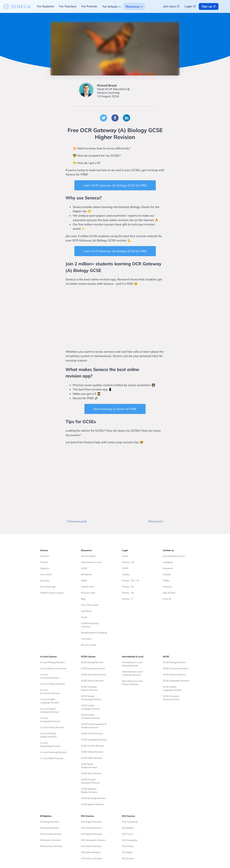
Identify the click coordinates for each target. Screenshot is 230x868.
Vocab (84, 617)
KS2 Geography (130, 840)
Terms (125, 556)
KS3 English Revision (91, 822)
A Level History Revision (52, 727)
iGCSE (84, 568)
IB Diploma (87, 574)
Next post (156, 521)
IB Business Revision (50, 840)
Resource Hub (88, 593)
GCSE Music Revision (91, 773)
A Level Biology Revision (52, 662)
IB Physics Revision (50, 828)
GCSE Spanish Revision (93, 804)
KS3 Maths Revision (91, 852)
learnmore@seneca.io (174, 556)
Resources (133, 6)
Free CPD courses (90, 605)
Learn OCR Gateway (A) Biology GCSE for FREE (115, 185)
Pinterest (167, 587)
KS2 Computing (130, 822)
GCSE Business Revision (93, 668)
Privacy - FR (128, 593)
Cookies (126, 574)
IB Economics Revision (51, 846)
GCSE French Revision (92, 733)
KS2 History (128, 846)
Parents (44, 562)
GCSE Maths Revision (92, 758)
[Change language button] (225, 6)
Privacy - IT (127, 599)
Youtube (167, 574)
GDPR (125, 568)
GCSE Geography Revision (94, 740)
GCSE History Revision (92, 752)
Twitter (166, 580)
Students (45, 568)
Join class (45, 580)
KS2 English (128, 828)
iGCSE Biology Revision (174, 662)
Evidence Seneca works (52, 593)
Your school (46, 574)
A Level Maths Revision (52, 758)
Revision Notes (88, 556)
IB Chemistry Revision (51, 834)
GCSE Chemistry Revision (94, 675)
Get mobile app (48, 587)
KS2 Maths (127, 852)
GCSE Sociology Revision (93, 798)
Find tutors (86, 639)
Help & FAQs (169, 593)
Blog (83, 599)
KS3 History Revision (91, 846)
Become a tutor (89, 645)
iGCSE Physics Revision (174, 675)
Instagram (168, 562)
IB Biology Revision (50, 822)
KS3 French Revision (91, 828)
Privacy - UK (128, 562)
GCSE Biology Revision (92, 662)
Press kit (167, 599)
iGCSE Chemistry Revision (176, 668)
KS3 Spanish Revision (92, 834)
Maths (84, 580)
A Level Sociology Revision (54, 752)
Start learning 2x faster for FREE (115, 409)
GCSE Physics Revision (92, 681)
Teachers (45, 556)
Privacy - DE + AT (131, 580)
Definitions (86, 611)
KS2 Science (128, 858)
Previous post (76, 521)
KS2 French (128, 834)
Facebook (168, 568)
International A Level (91, 562)
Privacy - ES (128, 587)
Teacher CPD (88, 587)
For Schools (110, 6)
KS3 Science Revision (92, 858)
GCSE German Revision (93, 746)
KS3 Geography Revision (93, 840)
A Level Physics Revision (53, 684)
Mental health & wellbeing (94, 633)
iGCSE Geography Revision (176, 681)
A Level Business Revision (53, 668)
